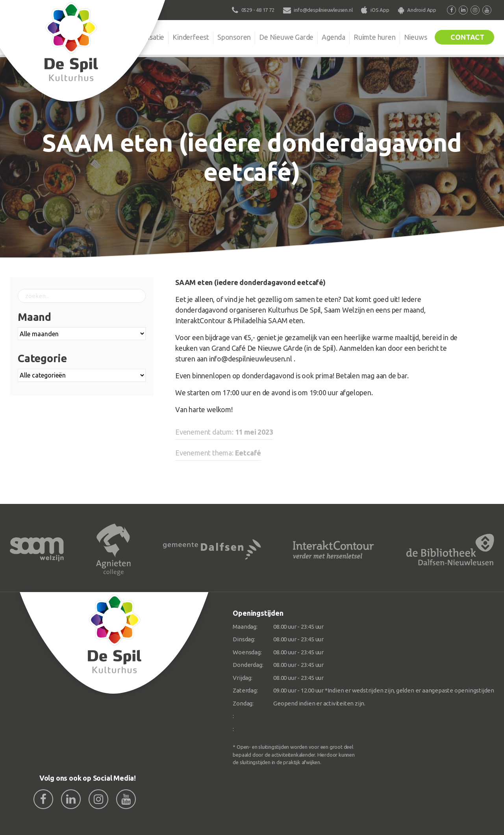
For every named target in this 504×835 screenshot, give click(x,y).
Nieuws (416, 37)
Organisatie (146, 37)
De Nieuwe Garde (286, 37)
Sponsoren (234, 37)
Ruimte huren (375, 37)
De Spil (105, 37)
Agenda (334, 37)
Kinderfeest (191, 37)
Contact (467, 37)
